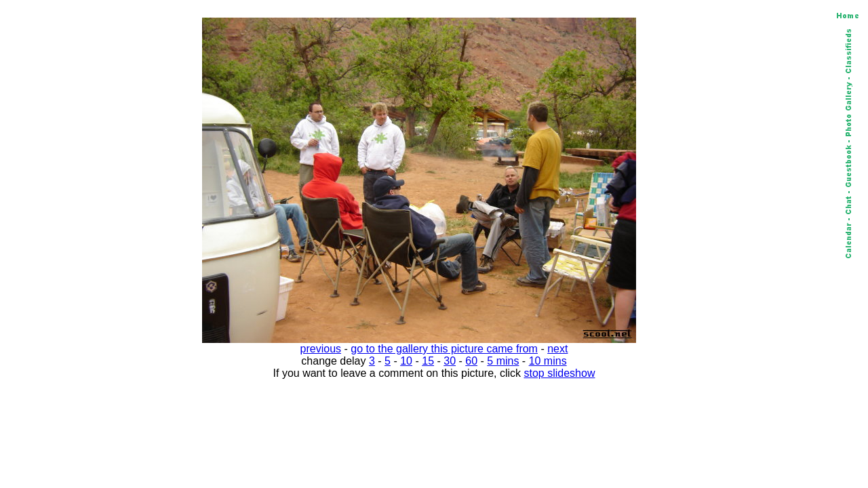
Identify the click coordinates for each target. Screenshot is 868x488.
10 (406, 361)
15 (428, 361)
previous (321, 349)
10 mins (548, 361)
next (557, 349)
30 (450, 361)
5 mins (503, 361)
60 (471, 361)
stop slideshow (560, 373)
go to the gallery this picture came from (444, 349)
